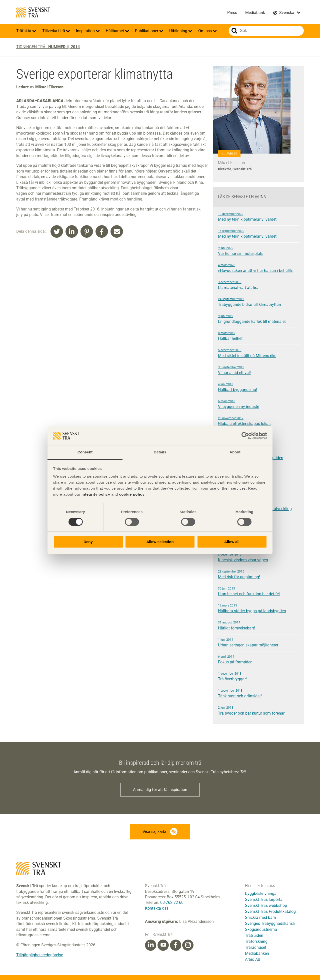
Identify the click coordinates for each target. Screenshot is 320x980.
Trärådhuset (256, 947)
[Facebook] (175, 945)
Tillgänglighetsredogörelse (40, 955)
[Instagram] (188, 945)
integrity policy (96, 494)
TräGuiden (254, 935)
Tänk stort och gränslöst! (258, 693)
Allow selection (160, 542)
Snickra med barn (260, 917)
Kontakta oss (157, 908)
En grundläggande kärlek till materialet (258, 319)
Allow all (232, 542)
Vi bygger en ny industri (258, 404)
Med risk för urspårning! (258, 574)
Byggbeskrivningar (261, 893)
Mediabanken (257, 953)
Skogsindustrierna (261, 929)
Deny (88, 542)
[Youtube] (163, 945)
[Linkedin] (151, 945)
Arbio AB (253, 959)
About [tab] (235, 452)
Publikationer (147, 31)
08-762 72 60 (172, 902)
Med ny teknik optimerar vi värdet (258, 217)
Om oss (205, 31)
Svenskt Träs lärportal (264, 899)
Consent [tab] (85, 452)
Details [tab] (160, 452)
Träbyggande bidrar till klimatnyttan (258, 302)
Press (232, 13)
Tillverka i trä (54, 31)
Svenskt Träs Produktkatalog (270, 911)
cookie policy (132, 494)
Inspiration (86, 31)
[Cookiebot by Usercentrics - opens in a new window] (245, 436)
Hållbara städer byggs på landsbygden (258, 608)
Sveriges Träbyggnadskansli (270, 923)
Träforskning (256, 941)
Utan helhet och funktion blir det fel (258, 591)
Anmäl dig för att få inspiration (160, 790)
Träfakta (24, 31)
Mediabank (255, 13)
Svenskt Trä (33, 12)
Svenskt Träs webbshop (266, 905)
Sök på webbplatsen (234, 31)
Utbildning (179, 31)
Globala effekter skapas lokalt (258, 421)
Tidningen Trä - (48, 47)
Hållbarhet (115, 31)
